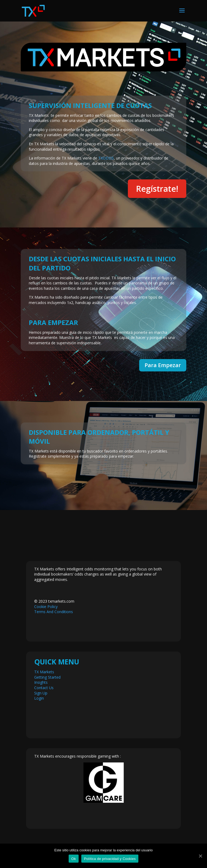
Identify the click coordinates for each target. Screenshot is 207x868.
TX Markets (44, 672)
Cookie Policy (46, 607)
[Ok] (200, 856)
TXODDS (106, 158)
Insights (41, 682)
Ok (74, 859)
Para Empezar (163, 365)
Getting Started (47, 677)
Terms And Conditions (54, 612)
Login (39, 698)
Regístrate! (157, 189)
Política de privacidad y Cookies (110, 859)
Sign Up (41, 693)
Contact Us (44, 688)
